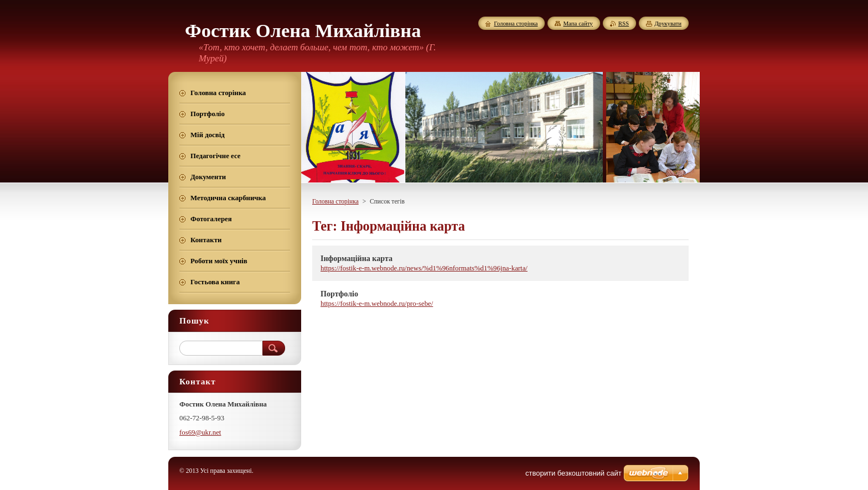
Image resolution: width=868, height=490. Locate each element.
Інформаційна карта (356, 258)
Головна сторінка (335, 201)
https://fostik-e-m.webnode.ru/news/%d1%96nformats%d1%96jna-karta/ (424, 268)
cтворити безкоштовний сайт (573, 473)
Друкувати (668, 23)
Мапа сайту (578, 23)
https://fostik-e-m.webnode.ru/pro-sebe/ (377, 304)
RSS (624, 23)
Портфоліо (339, 294)
